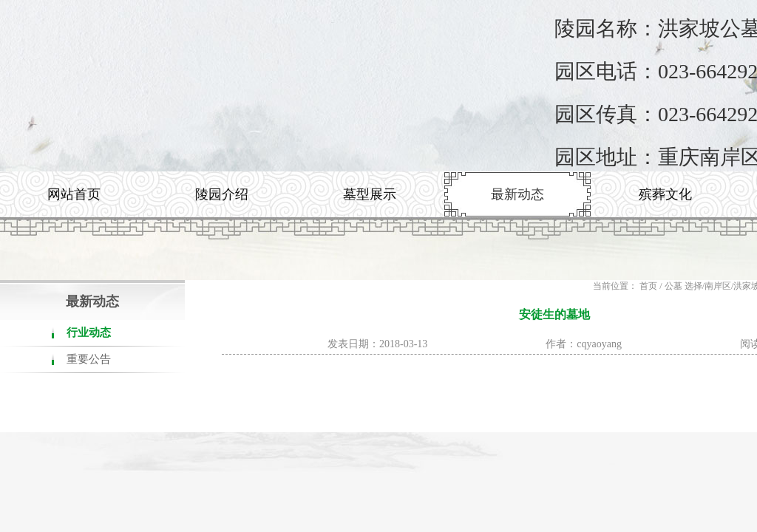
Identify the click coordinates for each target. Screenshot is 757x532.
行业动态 (89, 332)
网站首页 (74, 194)
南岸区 (718, 286)
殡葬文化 (665, 194)
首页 (648, 286)
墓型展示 (370, 194)
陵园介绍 (222, 194)
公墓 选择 (683, 286)
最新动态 (517, 194)
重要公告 (89, 359)
